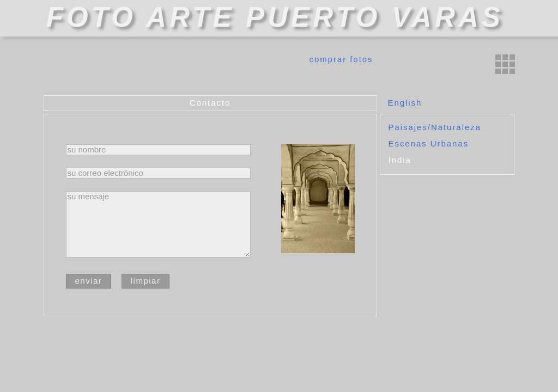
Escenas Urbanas (429, 143)
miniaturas (505, 64)
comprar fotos (341, 59)
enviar (89, 281)
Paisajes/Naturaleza (435, 127)
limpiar (146, 281)
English (405, 103)
